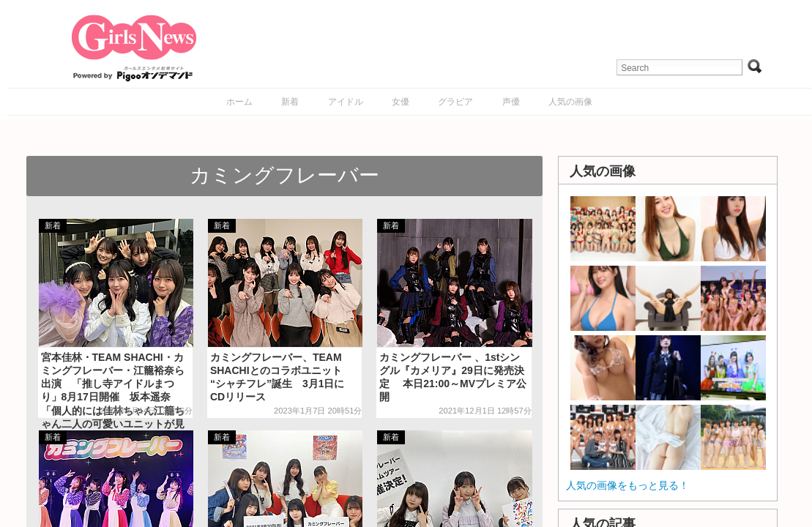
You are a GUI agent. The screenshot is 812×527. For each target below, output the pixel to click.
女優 (401, 102)
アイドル (346, 102)
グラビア (455, 102)
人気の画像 (570, 102)
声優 (511, 102)
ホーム (239, 102)
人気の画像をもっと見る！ (627, 485)
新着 (290, 102)
